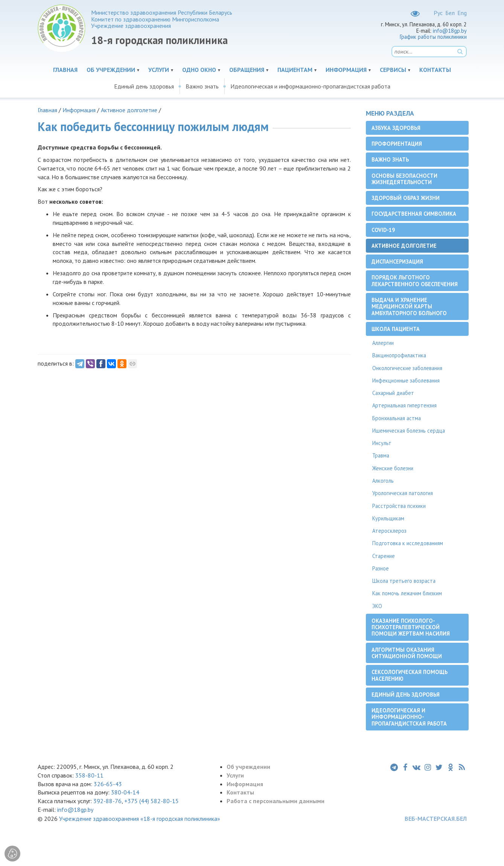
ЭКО (377, 606)
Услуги (159, 70)
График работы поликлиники (433, 37)
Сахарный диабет (393, 393)
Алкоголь (383, 481)
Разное (381, 568)
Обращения (247, 70)
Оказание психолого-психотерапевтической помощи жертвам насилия (411, 627)
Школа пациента (396, 329)
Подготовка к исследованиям (408, 543)
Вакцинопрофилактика (399, 355)
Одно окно (199, 70)
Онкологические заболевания (407, 368)
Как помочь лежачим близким (407, 593)
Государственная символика (414, 214)
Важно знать (202, 86)
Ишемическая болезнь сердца (409, 431)
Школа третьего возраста (404, 581)
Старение (384, 556)
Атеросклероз (389, 531)
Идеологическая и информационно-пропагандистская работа (310, 86)
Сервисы (393, 70)
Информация (346, 70)
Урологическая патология (403, 493)
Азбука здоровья (396, 128)
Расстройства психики (399, 506)
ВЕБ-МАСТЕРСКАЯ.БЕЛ (436, 819)
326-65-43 (108, 784)
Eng (462, 13)
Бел (450, 13)
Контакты (435, 70)
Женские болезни (393, 468)
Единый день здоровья (144, 86)
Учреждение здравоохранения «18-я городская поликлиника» (140, 819)
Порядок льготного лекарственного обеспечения (415, 281)
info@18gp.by (450, 31)
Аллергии (383, 343)
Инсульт (382, 443)
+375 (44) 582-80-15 (152, 801)
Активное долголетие (129, 110)
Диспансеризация (397, 261)
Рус (438, 13)
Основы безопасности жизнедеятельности (404, 179)
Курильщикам (388, 518)
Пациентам (295, 70)
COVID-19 (383, 230)
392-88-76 (107, 801)
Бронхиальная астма (397, 418)
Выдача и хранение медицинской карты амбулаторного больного (409, 306)
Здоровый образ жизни (406, 198)
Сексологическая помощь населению (410, 675)
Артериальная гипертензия (404, 405)
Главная (65, 70)
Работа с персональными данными (276, 801)
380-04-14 (125, 792)
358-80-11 (89, 775)
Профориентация (397, 144)
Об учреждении (111, 70)
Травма (381, 455)
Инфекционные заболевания (406, 380)
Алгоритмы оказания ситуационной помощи (407, 653)
